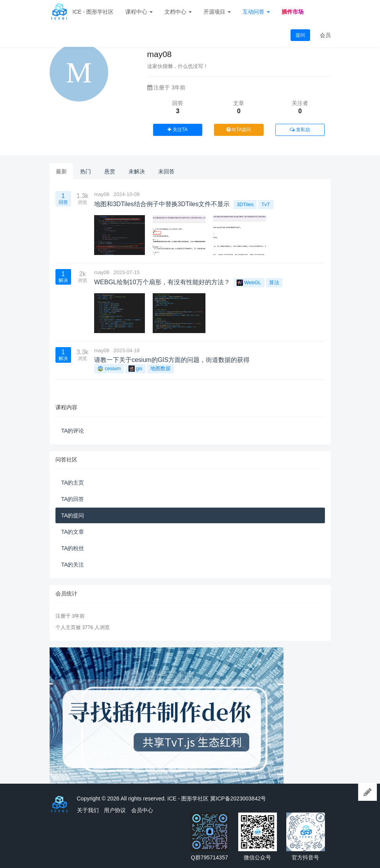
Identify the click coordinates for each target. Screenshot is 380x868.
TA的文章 (73, 532)
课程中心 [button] (139, 12)
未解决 (137, 171)
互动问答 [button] (256, 12)
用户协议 (115, 810)
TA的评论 (73, 431)
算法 (274, 283)
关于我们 (88, 810)
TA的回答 (73, 499)
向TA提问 (239, 130)
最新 (61, 171)
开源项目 (217, 12)
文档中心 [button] (178, 12)
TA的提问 (73, 515)
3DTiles (245, 204)
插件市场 (293, 12)
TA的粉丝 (73, 548)
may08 (102, 194)
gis (136, 369)
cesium (109, 369)
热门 (86, 171)
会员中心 (142, 810)
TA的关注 (73, 565)
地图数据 (161, 368)
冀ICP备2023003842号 (238, 798)
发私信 (300, 130)
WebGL (249, 283)
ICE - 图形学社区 (93, 12)
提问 (300, 35)
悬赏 (110, 171)
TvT (266, 204)
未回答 (166, 171)
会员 (325, 35)
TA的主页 (73, 483)
